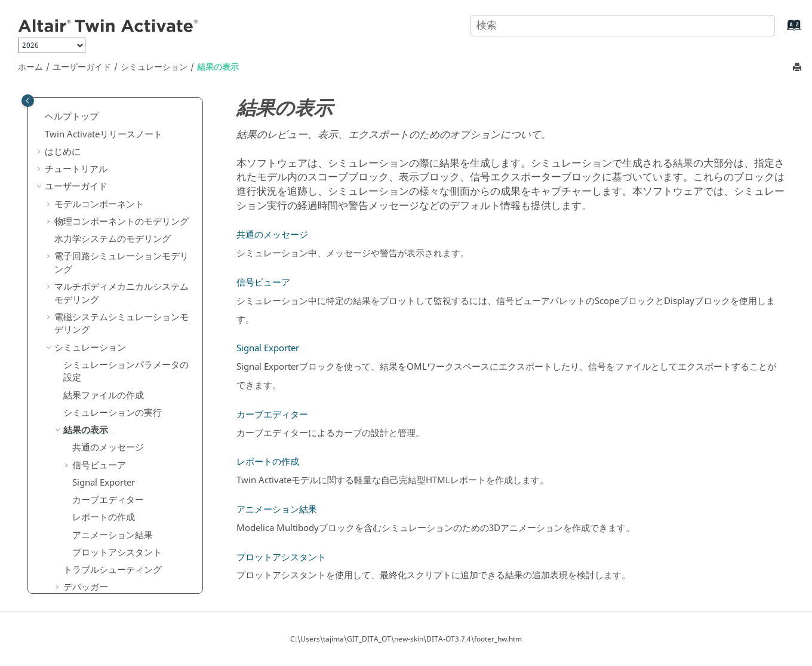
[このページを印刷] (798, 68)
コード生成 (77, 572)
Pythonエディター (100, 520)
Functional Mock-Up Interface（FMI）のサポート (124, 444)
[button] (50, 119)
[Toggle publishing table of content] (28, 101)
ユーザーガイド (82, 67)
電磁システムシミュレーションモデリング (122, 156)
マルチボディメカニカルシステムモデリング (122, 125)
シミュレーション (154, 67)
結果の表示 (218, 67)
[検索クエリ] (623, 26)
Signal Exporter (104, 315)
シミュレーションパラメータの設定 (126, 204)
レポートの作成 (104, 349)
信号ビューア (99, 297)
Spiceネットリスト (101, 537)
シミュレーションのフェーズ (122, 467)
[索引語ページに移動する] (782, 31)
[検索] (754, 24)
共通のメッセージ (108, 280)
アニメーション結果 (113, 367)
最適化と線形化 (95, 485)
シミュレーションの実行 (113, 245)
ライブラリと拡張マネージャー (117, 554)
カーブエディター (108, 332)
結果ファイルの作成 (104, 228)
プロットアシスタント (117, 385)
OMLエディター (96, 502)
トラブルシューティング (113, 402)
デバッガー (86, 419)
